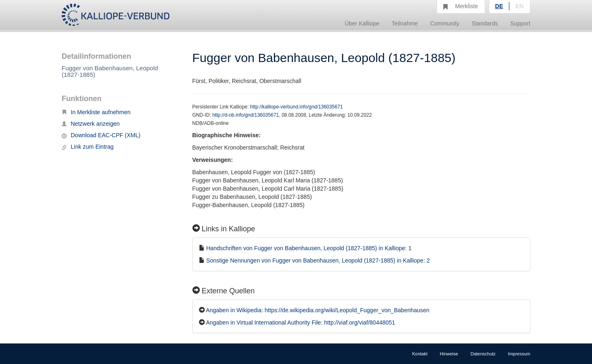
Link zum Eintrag (88, 147)
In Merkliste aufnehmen (96, 112)
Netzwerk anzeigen (91, 124)
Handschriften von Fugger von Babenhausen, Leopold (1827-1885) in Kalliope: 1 (309, 248)
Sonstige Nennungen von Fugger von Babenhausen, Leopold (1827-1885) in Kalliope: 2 (318, 260)
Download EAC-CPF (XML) (101, 135)
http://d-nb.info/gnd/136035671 (245, 115)
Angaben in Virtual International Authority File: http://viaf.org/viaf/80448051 (301, 323)
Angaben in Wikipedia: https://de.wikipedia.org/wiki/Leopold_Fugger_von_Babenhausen (318, 310)
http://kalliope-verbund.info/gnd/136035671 (296, 107)
